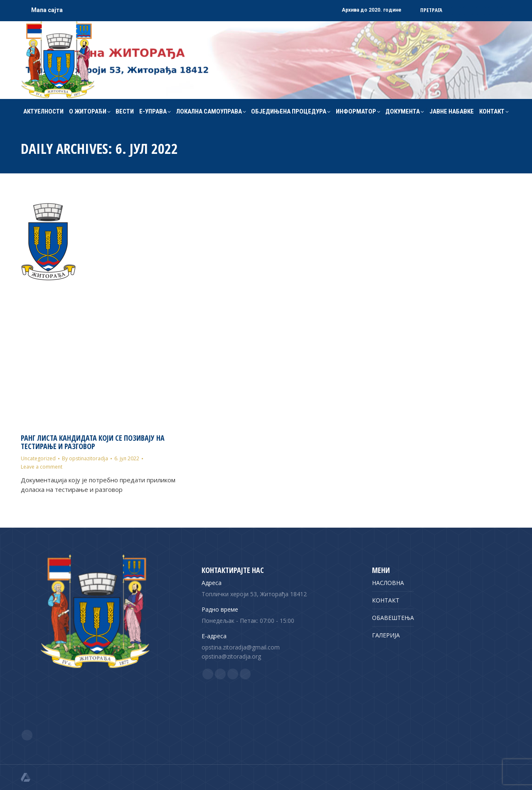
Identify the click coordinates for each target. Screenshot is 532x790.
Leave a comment (42, 467)
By (85, 458)
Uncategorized (38, 458)
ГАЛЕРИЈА (386, 635)
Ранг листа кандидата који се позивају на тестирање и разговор (93, 442)
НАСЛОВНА (388, 583)
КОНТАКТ (386, 600)
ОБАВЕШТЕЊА (393, 618)
